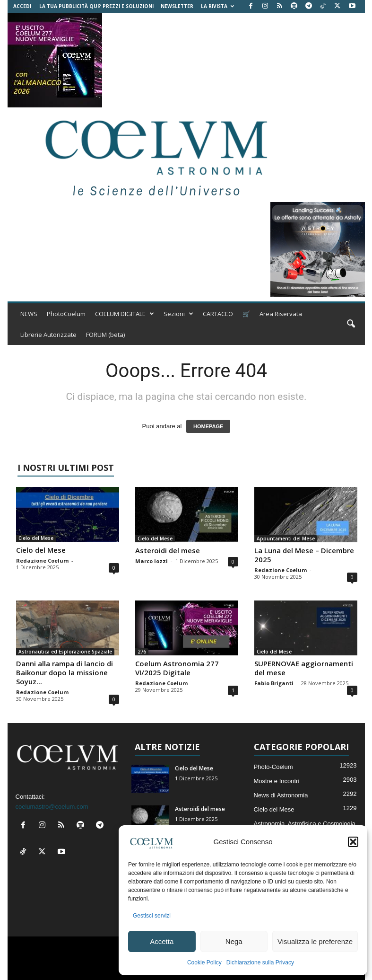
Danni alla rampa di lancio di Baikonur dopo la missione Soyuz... (65, 672)
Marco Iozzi (151, 561)
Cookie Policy (204, 962)
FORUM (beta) (105, 335)
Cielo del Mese (36, 538)
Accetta (162, 941)
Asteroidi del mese (168, 550)
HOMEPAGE (208, 426)
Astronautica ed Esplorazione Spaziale (65, 652)
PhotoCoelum (66, 314)
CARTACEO (218, 314)
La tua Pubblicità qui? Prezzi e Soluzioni (96, 6)
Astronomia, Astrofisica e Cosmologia (305, 824)
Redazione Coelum (42, 561)
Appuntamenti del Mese (286, 539)
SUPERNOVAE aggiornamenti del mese (304, 668)
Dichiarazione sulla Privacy (260, 962)
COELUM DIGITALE (125, 314)
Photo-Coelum (273, 767)
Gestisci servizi (152, 916)
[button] (353, 842)
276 (142, 652)
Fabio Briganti (274, 683)
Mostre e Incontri (277, 781)
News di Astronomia (281, 795)
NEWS (29, 314)
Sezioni (178, 314)
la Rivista (217, 6)
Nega (234, 941)
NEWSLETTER (177, 6)
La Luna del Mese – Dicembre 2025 (304, 555)
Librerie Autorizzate (48, 335)
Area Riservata (281, 314)
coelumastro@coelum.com (52, 807)
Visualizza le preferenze (315, 941)
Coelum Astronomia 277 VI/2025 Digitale (177, 668)
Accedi (22, 6)
